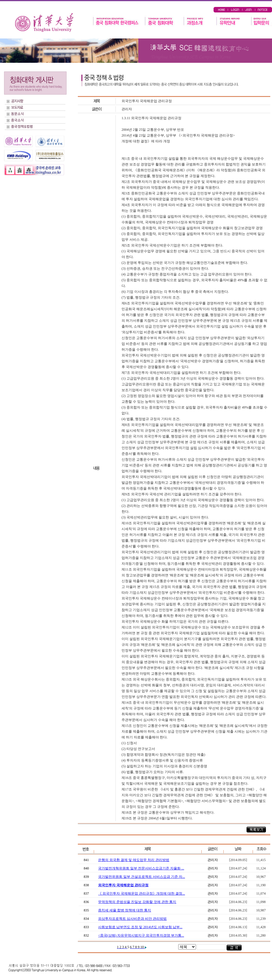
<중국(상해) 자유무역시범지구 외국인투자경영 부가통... (141, 935)
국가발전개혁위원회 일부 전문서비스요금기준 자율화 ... (141, 868)
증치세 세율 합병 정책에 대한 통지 (125, 910)
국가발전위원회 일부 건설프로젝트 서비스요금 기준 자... (141, 877)
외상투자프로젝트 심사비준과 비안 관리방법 (132, 919)
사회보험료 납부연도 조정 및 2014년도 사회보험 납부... (140, 927)
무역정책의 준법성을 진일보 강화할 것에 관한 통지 (137, 902)
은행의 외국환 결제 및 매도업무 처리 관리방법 (134, 860)
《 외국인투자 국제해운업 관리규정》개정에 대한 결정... (141, 893)
